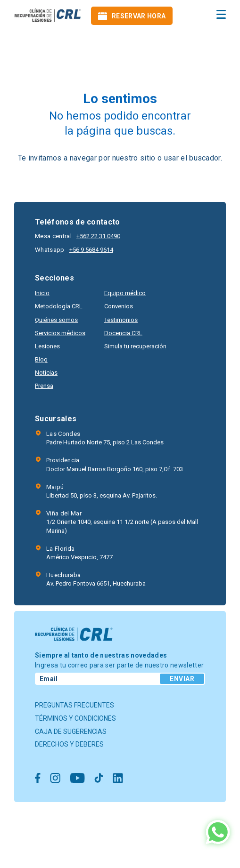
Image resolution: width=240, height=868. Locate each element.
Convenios (119, 306)
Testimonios (121, 320)
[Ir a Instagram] (55, 779)
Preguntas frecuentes (74, 705)
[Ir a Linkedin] (118, 779)
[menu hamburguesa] (221, 14)
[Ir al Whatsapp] (218, 833)
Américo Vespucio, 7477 (79, 553)
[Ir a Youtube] (77, 779)
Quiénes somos (56, 320)
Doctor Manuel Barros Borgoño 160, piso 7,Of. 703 (115, 464)
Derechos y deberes (69, 744)
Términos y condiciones (75, 718)
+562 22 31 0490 (98, 236)
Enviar (182, 679)
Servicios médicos (60, 333)
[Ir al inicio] (48, 16)
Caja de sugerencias (71, 731)
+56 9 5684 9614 (91, 250)
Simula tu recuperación (135, 346)
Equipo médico (125, 293)
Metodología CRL (59, 306)
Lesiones (47, 346)
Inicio (42, 293)
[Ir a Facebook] (38, 779)
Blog (41, 359)
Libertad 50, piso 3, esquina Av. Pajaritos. (102, 491)
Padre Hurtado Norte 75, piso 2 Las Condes (105, 438)
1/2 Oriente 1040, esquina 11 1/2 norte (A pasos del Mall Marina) (126, 522)
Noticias (46, 373)
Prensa (44, 386)
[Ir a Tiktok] (99, 779)
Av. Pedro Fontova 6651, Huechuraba (96, 579)
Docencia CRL (123, 333)
